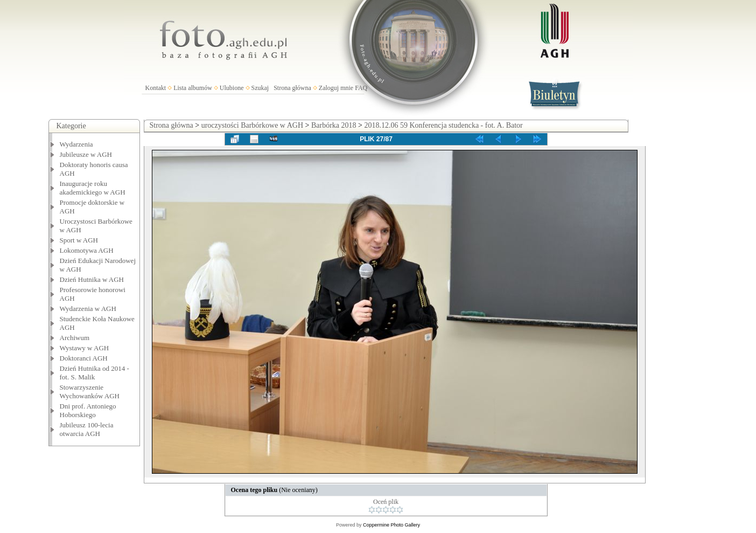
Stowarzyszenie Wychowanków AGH (90, 392)
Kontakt (156, 88)
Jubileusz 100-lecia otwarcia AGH (87, 429)
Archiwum (75, 338)
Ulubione (232, 88)
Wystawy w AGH (85, 348)
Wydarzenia (76, 144)
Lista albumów (193, 88)
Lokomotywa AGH (87, 250)
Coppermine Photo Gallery (391, 525)
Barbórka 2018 (334, 125)
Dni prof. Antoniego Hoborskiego (88, 410)
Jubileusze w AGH (86, 154)
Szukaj (260, 88)
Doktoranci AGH (84, 358)
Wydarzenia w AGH (88, 309)
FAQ (361, 88)
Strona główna (292, 88)
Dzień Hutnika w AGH (92, 279)
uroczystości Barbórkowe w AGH (252, 125)
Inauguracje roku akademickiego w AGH (93, 188)
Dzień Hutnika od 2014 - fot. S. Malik (94, 373)
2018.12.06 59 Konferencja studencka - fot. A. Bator (443, 125)
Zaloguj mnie (336, 88)
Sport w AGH (79, 240)
